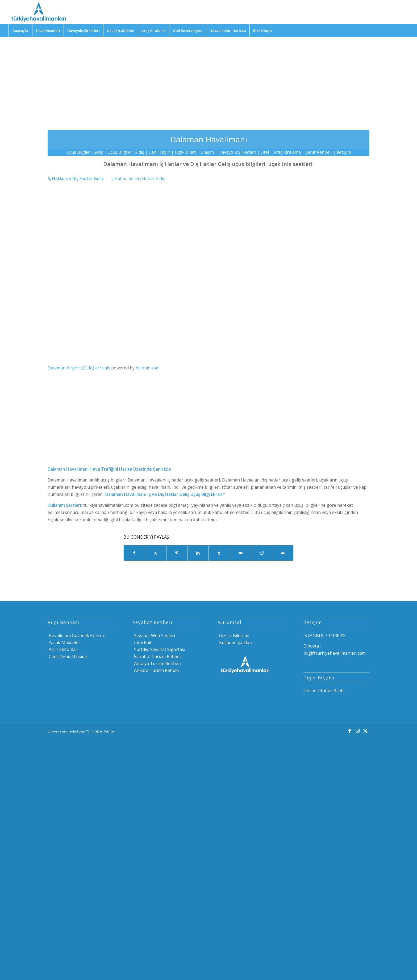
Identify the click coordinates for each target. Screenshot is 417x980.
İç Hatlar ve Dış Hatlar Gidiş (138, 178)
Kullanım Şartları (235, 642)
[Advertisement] (208, 80)
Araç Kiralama (287, 152)
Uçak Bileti (185, 152)
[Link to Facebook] (349, 731)
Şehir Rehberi (319, 152)
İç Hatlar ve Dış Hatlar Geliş (76, 178)
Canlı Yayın (159, 152)
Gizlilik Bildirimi (234, 636)
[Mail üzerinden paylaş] (283, 553)
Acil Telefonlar (62, 649)
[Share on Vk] (241, 553)
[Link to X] (365, 731)
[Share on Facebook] (134, 553)
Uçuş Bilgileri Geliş (85, 152)
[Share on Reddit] (262, 553)
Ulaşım (207, 152)
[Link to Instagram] (357, 731)
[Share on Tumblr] (219, 553)
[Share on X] (156, 553)
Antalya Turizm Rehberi (157, 663)
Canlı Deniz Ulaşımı (67, 657)
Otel (265, 152)
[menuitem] (20, 31)
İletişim (344, 152)
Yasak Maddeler (64, 642)
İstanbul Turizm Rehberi (158, 657)
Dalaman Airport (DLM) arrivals (79, 368)
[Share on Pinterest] (177, 553)
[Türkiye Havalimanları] (38, 12)
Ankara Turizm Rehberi (157, 670)
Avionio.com (148, 368)
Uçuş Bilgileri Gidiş (126, 152)
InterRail (142, 642)
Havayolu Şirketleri (237, 152)
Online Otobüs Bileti (324, 691)
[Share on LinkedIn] (198, 553)
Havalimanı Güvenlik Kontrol (76, 636)
